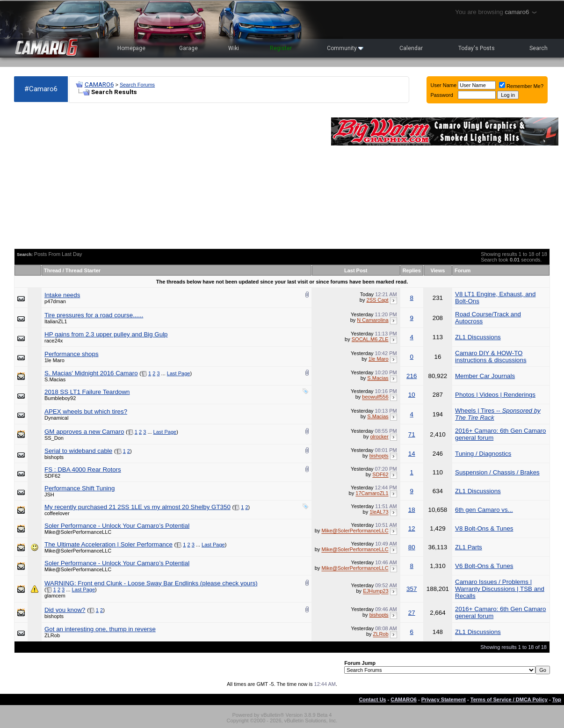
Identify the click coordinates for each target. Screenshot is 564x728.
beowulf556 (375, 397)
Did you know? (65, 610)
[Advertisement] (168, 176)
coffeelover (57, 513)
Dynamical (56, 418)
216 (412, 376)
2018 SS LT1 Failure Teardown (87, 392)
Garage (188, 48)
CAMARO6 (99, 84)
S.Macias (55, 379)
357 (412, 589)
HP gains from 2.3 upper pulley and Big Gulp (106, 334)
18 (412, 510)
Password (442, 95)
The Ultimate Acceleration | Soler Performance (108, 544)
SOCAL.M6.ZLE (370, 339)
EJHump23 (376, 591)
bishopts (54, 457)
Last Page (179, 373)
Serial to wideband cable (78, 451)
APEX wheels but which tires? (86, 411)
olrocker (379, 437)
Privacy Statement (444, 699)
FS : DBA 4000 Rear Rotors (83, 470)
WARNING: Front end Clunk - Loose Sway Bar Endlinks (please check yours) (151, 583)
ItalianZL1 (56, 321)
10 (412, 395)
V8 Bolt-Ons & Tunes (484, 528)
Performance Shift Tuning (80, 488)
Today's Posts (477, 48)
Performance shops (72, 354)
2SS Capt (378, 300)
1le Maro (54, 360)
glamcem (55, 596)
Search (539, 48)
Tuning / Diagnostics (483, 454)
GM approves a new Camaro (84, 432)
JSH (49, 495)
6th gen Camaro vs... (484, 510)
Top (557, 699)
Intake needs (62, 295)
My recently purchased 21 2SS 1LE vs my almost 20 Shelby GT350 (137, 507)
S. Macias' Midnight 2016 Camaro (91, 373)
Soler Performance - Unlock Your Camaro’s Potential (117, 526)
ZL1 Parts (469, 547)
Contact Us (372, 699)
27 (412, 613)
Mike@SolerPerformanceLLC (78, 532)
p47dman (55, 301)
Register (281, 48)
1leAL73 (379, 512)
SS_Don (54, 438)
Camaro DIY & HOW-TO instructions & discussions (491, 357)
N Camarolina (372, 320)
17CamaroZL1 (372, 494)
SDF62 (52, 476)
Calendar (411, 48)
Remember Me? (521, 86)
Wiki (234, 48)
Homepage (131, 48)
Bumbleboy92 (60, 398)
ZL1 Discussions (478, 337)
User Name (444, 85)
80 (412, 547)
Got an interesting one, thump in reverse (100, 629)
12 (412, 528)
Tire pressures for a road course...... (94, 315)
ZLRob (52, 635)
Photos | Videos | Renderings (495, 395)
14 (412, 454)
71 (412, 434)
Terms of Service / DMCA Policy (509, 699)
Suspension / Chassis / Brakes (497, 472)
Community (345, 48)
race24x (54, 341)
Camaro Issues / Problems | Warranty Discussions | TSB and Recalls (500, 589)
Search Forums (137, 85)
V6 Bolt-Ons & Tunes (484, 566)
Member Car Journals (485, 376)
